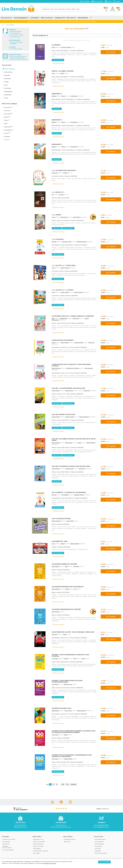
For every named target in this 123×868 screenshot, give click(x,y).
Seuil (53, 73)
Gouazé (67, 589)
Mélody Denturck (91, 443)
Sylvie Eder (87, 391)
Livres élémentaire (99, 844)
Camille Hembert (68, 759)
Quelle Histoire (56, 566)
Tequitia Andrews (81, 711)
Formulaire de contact (70, 839)
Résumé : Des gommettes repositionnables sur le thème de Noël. (70, 549)
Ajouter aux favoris (58, 64)
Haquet (80, 443)
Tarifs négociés (37, 849)
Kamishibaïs (8, 88)
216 (63, 784)
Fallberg (63, 544)
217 (67, 784)
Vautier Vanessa (65, 268)
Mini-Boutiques (83, 18)
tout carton (8, 107)
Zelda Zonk (91, 343)
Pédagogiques (8, 92)
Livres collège (98, 846)
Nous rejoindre (6, 842)
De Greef (61, 195)
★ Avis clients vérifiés (8, 850)
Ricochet (54, 242)
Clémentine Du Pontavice (73, 368)
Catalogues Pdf (60, 18)
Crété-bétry (76, 566)
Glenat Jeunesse (56, 368)
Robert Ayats (76, 318)
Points (53, 47)
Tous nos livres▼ (7, 18)
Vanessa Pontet (69, 469)
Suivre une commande (39, 842)
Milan (53, 318)
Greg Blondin (74, 96)
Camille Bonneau (79, 343)
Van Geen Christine (66, 47)
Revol (75, 659)
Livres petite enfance (100, 839)
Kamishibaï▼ (35, 18)
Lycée (6, 85)
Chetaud (65, 173)
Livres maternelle (99, 842)
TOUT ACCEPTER (104, 862)
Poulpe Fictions (56, 391)
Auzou (53, 217)
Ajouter (111, 52)
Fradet (64, 634)
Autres (6, 98)
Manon (63, 96)
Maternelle (7, 75)
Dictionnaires (8, 95)
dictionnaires (9, 127)
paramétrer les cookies (50, 863)
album (7, 117)
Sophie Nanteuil (65, 343)
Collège (6, 82)
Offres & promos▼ (47, 18)
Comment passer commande (41, 851)
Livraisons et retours (38, 846)
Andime (66, 735)
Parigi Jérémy (76, 217)
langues (7, 140)
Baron (66, 566)
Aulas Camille (70, 521)
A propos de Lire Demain (9, 839)
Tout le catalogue (9, 69)
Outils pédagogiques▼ (21, 18)
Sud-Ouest (55, 634)
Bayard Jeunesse (56, 521)
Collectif (62, 73)
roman (7, 133)
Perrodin (66, 659)
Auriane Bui (82, 469)
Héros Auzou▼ (71, 18)
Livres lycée (98, 849)
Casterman (55, 173)
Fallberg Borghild (74, 544)
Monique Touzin (68, 684)
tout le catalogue (10, 25)
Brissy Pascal (64, 217)
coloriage (7, 136)
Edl (53, 195)
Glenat (53, 343)
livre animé (8, 114)
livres (3, 25)
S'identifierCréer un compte (7, 847)
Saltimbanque (55, 711)
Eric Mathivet (65, 495)
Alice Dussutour (89, 368)
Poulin (83, 659)
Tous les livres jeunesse (101, 853)
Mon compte (36, 853)
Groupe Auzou (6, 844)
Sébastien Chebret (81, 242)
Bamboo (54, 96)
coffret (7, 120)
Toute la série (56, 109)
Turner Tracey (68, 711)
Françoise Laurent (67, 242)
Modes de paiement (38, 844)
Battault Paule (64, 318)
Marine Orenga (69, 391)
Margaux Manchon (84, 417)
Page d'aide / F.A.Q (38, 839)
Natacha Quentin (70, 417)
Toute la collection (57, 60)
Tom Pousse (55, 659)
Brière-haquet (69, 443)
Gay (75, 589)
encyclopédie (9, 130)
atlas (6, 123)
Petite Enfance (8, 72)
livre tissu (8, 111)
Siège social (67, 842)
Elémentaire (8, 79)
